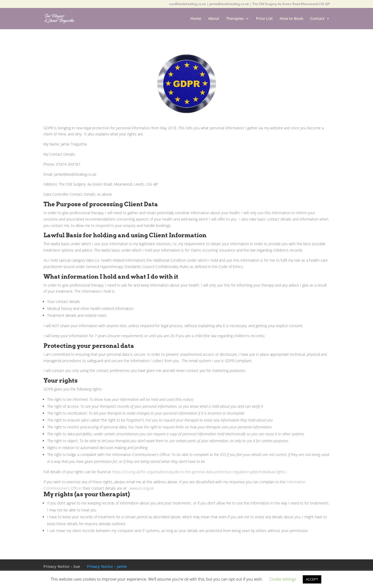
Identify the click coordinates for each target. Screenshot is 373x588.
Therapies (235, 19)
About (214, 19)
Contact (317, 19)
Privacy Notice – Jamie (107, 566)
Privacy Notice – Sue (62, 566)
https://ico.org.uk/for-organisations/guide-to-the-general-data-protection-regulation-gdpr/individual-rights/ (199, 472)
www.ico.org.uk (142, 488)
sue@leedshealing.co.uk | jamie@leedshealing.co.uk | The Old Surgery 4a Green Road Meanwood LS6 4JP (249, 4)
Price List (264, 19)
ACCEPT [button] (312, 579)
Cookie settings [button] (283, 579)
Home (196, 19)
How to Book (291, 19)
